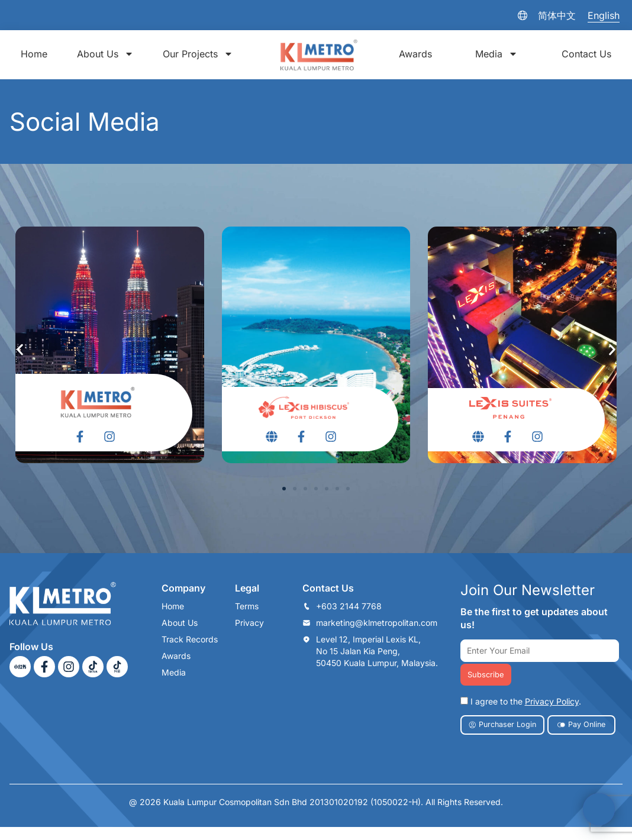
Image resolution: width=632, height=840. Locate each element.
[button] (284, 489)
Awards (415, 54)
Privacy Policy (552, 702)
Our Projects (198, 54)
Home (34, 54)
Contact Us (586, 54)
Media (496, 54)
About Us (105, 54)
